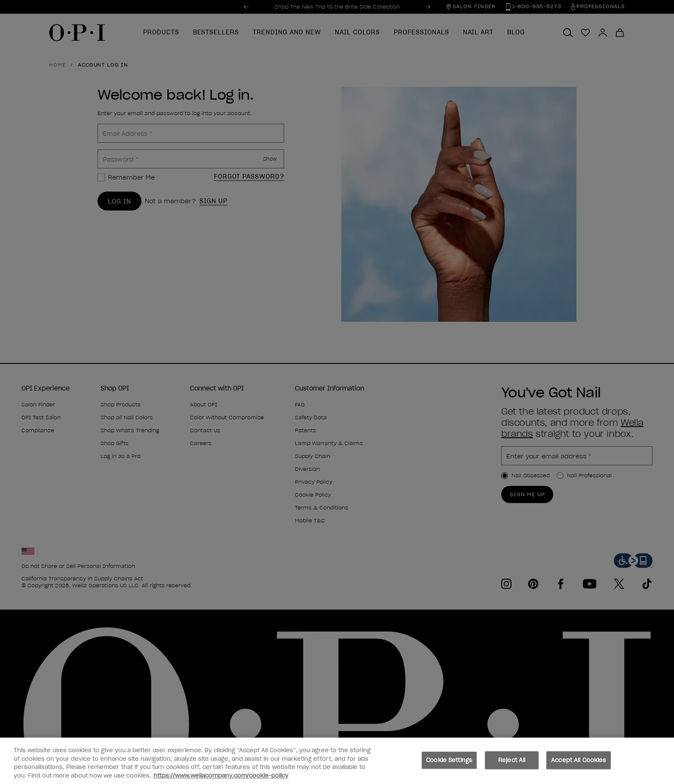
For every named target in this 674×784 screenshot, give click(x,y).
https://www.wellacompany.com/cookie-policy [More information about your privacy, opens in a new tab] (221, 779)
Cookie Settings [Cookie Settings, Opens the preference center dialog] (449, 764)
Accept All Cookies (579, 764)
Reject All (512, 764)
